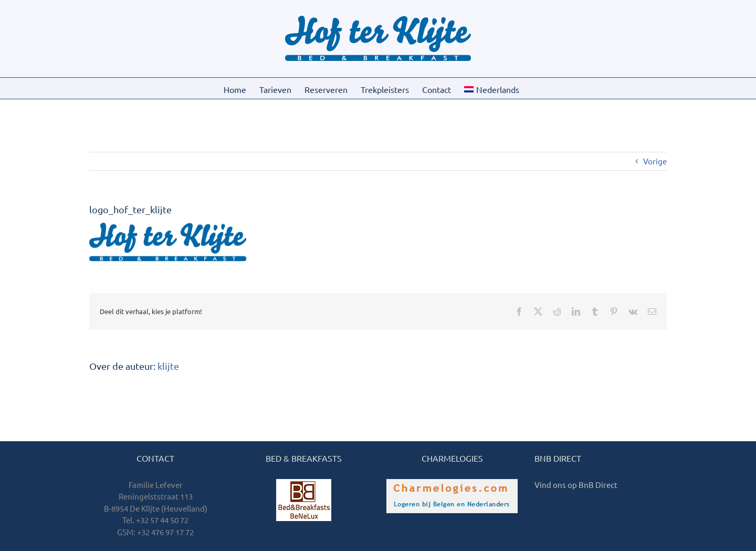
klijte (168, 366)
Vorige (655, 161)
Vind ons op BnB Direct (576, 485)
